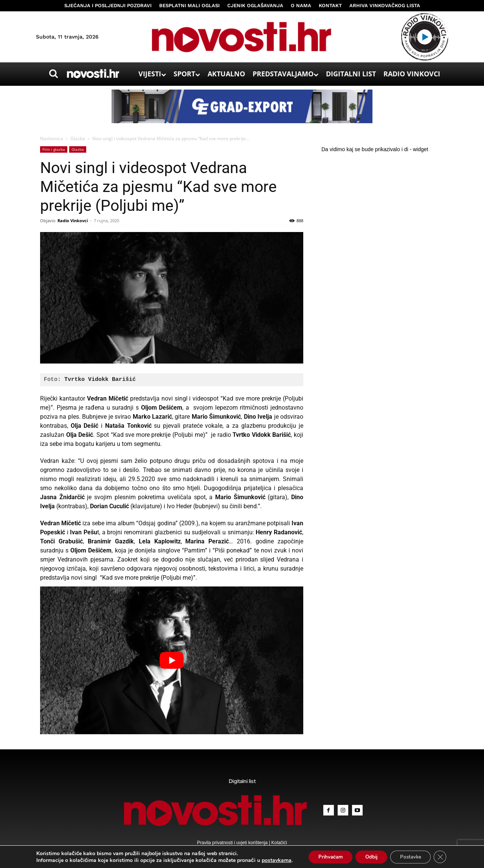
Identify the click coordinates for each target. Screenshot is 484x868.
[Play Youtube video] (172, 660)
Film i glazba (54, 149)
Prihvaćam (326, 856)
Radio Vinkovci (73, 220)
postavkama (269, 860)
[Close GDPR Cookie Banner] (447, 856)
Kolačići (278, 843)
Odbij (371, 856)
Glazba (78, 138)
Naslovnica (52, 138)
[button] (53, 74)
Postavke (414, 856)
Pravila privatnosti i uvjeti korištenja (233, 843)
